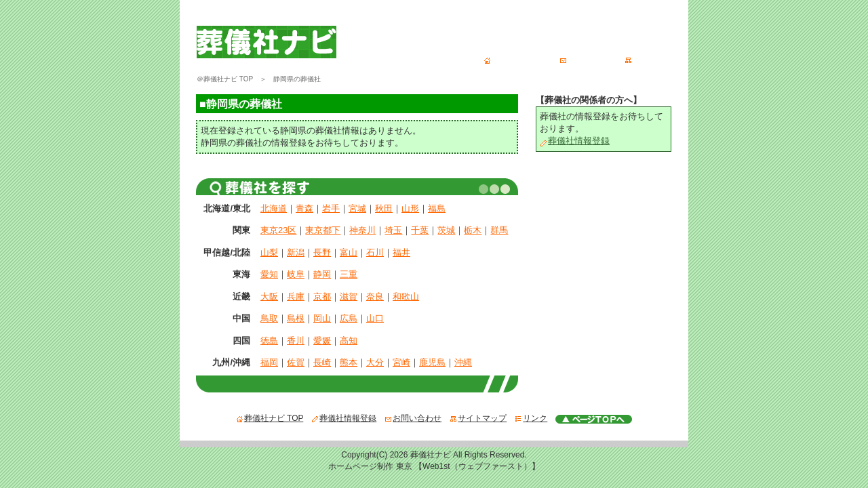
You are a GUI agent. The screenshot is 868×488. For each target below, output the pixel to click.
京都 (322, 297)
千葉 (420, 230)
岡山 (322, 318)
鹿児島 (432, 362)
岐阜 (296, 274)
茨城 (446, 230)
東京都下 (323, 230)
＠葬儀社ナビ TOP (225, 79)
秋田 (384, 208)
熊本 (349, 362)
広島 (349, 318)
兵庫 (296, 297)
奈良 (375, 297)
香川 (296, 341)
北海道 (274, 208)
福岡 (269, 362)
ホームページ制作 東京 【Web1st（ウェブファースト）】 (434, 466)
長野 (322, 252)
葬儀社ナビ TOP (517, 59)
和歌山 (406, 297)
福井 (401, 252)
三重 (349, 274)
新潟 (296, 252)
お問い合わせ (588, 59)
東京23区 (278, 230)
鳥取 (269, 318)
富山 (349, 252)
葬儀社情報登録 (575, 141)
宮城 (357, 208)
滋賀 (349, 297)
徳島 (269, 341)
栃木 (473, 230)
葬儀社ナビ (431, 455)
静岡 (322, 274)
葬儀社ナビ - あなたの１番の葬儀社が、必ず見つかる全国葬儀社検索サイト (357, 18)
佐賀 (296, 362)
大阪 (269, 297)
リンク (531, 418)
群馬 (499, 230)
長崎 (322, 362)
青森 (304, 208)
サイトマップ (653, 59)
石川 (375, 252)
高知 (349, 341)
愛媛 (322, 341)
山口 (375, 318)
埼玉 (393, 230)
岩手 (331, 208)
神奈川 (362, 230)
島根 (296, 318)
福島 (437, 208)
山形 (410, 208)
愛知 (269, 274)
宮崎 (401, 362)
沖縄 (463, 362)
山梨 (269, 252)
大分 (375, 362)
